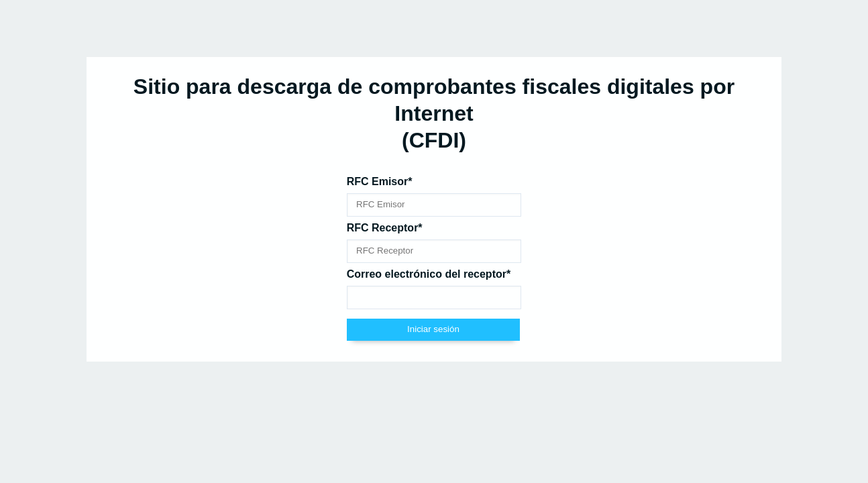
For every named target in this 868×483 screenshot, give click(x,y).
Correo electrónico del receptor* (429, 274)
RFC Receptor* (385, 228)
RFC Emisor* (380, 181)
